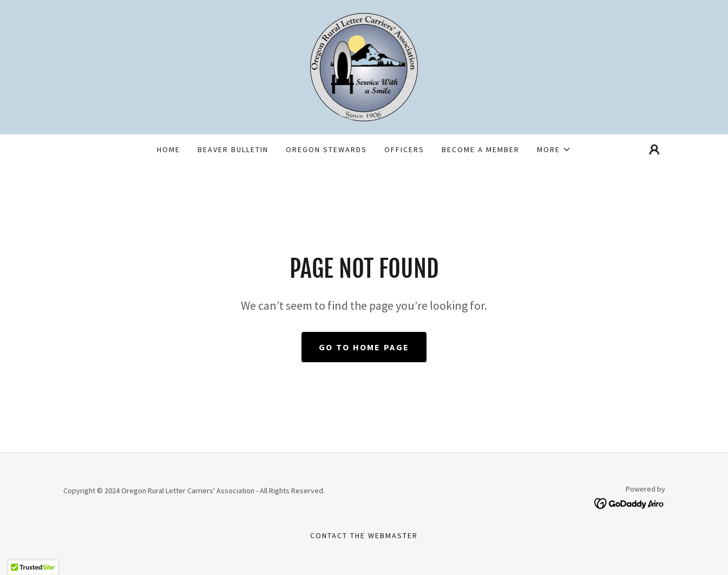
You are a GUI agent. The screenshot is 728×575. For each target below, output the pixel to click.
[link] (364, 66)
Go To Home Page (364, 347)
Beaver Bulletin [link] (233, 149)
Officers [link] (404, 149)
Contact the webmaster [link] (364, 535)
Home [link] (169, 149)
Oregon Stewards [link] (326, 149)
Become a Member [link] (481, 149)
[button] (554, 149)
